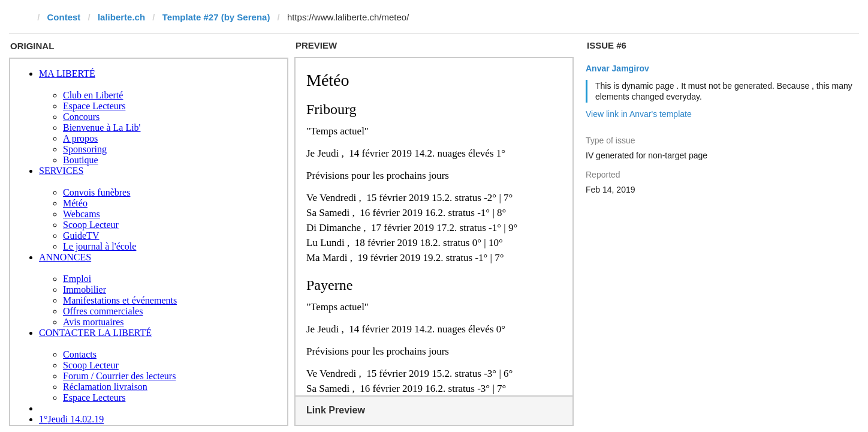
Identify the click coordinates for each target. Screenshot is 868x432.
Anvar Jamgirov (617, 68)
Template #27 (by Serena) (216, 17)
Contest (64, 17)
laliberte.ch (121, 17)
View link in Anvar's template (639, 114)
